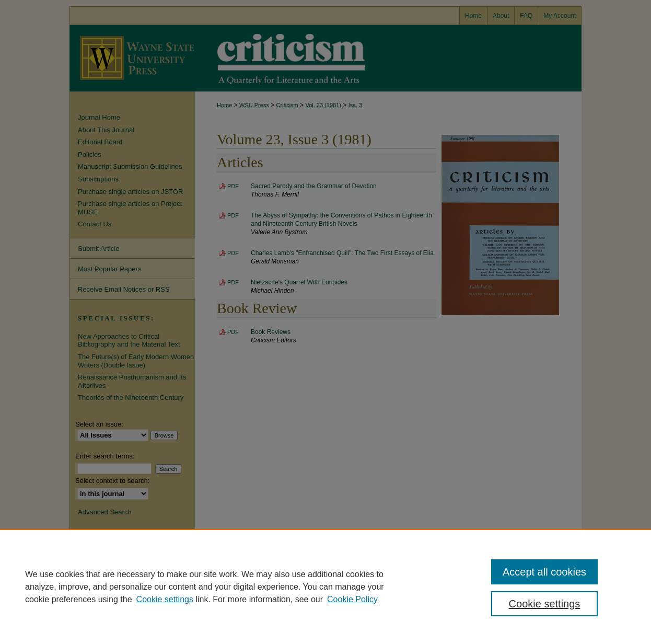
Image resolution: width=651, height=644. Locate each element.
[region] (326, 586)
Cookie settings (165, 599)
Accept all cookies (544, 572)
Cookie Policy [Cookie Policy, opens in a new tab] (352, 599)
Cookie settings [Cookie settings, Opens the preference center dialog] (545, 604)
